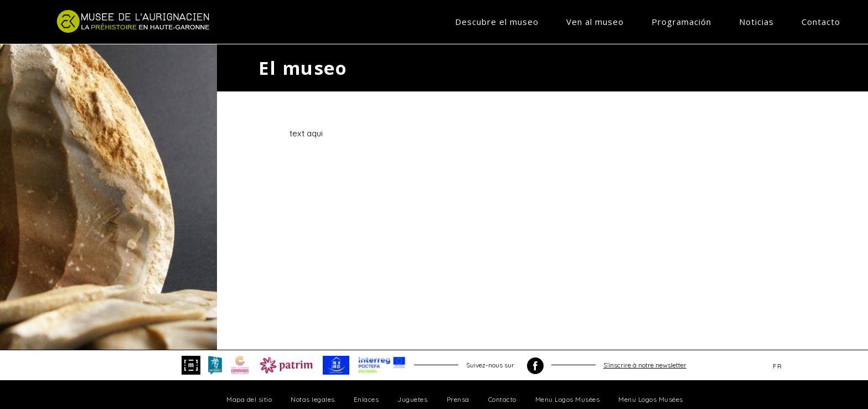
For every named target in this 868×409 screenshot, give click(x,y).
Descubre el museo (497, 22)
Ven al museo (595, 22)
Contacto (821, 22)
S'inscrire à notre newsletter (645, 365)
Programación (681, 22)
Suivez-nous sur (505, 366)
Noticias (756, 22)
